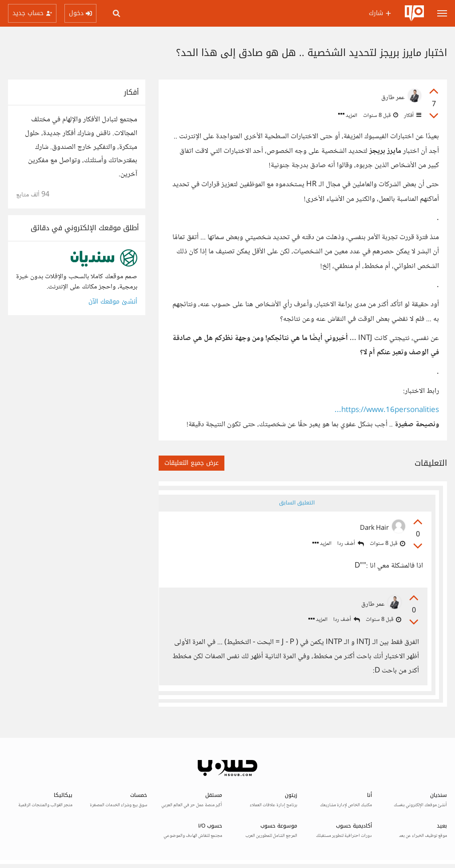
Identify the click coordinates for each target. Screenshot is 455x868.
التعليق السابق (296, 503)
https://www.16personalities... (387, 410)
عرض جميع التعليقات (192, 463)
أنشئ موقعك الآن (113, 302)
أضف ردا (349, 544)
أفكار (412, 116)
